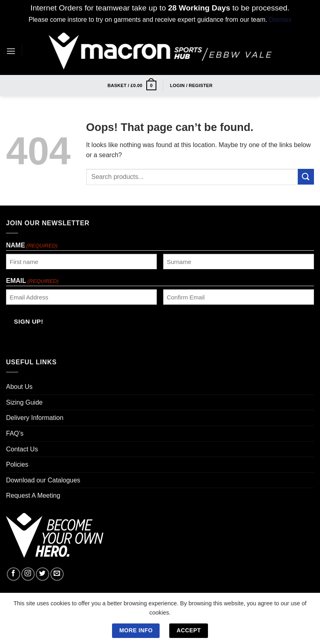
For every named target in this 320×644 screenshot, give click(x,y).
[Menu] (11, 51)
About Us (19, 387)
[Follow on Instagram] (28, 574)
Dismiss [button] (280, 20)
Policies (17, 464)
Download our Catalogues (43, 480)
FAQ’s (15, 433)
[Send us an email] (57, 574)
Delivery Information (35, 418)
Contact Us (22, 449)
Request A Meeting (33, 495)
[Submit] (306, 177)
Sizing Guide (24, 402)
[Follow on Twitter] (43, 574)
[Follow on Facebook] (14, 574)
